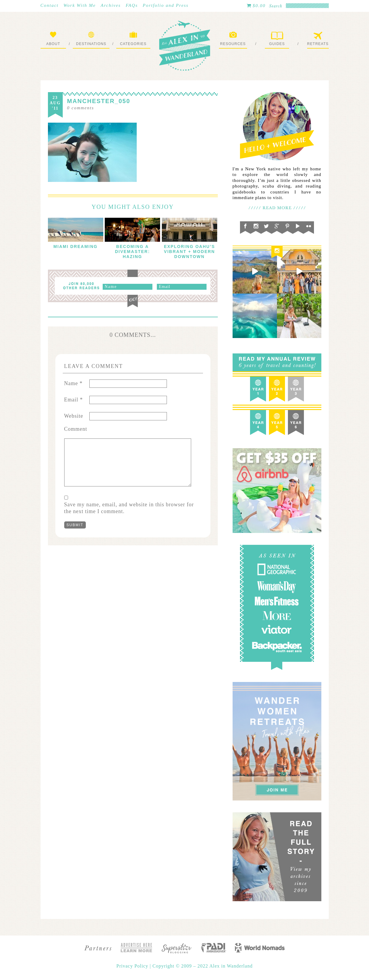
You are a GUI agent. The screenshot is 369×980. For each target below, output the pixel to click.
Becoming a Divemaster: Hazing (132, 252)
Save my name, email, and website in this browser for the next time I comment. (129, 508)
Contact (50, 5)
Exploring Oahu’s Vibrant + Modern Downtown (190, 252)
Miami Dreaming (75, 246)
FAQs (132, 5)
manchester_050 (99, 101)
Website (74, 416)
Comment (76, 429)
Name (73, 383)
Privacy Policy (133, 966)
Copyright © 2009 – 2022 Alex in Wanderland (202, 966)
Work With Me (80, 5)
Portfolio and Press (166, 5)
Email (74, 400)
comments (81, 108)
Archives (111, 5)
